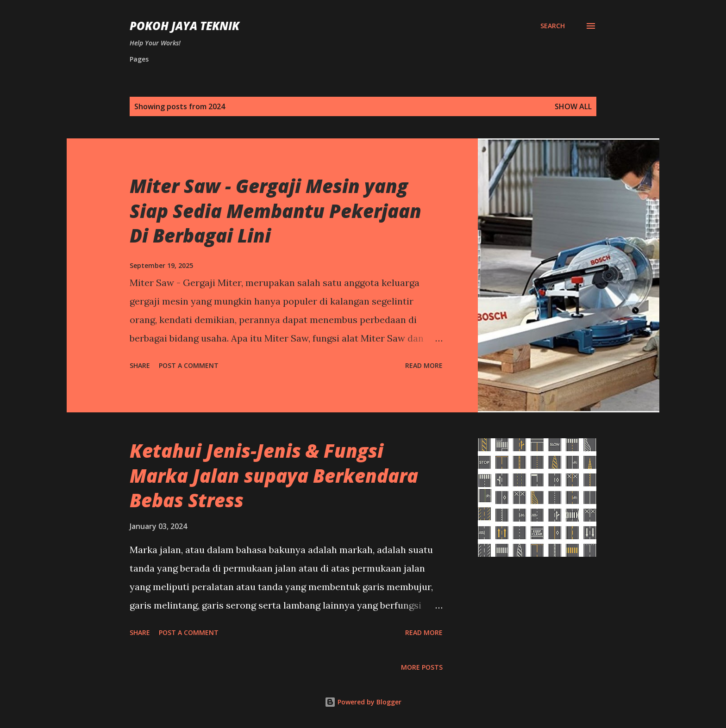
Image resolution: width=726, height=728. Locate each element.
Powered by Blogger (363, 702)
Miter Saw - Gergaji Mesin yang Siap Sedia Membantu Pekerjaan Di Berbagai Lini (275, 211)
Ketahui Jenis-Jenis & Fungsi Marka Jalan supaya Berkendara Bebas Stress (274, 475)
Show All (573, 106)
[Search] (553, 26)
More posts (422, 667)
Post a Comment (189, 365)
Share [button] (140, 365)
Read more (424, 365)
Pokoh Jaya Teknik (185, 26)
